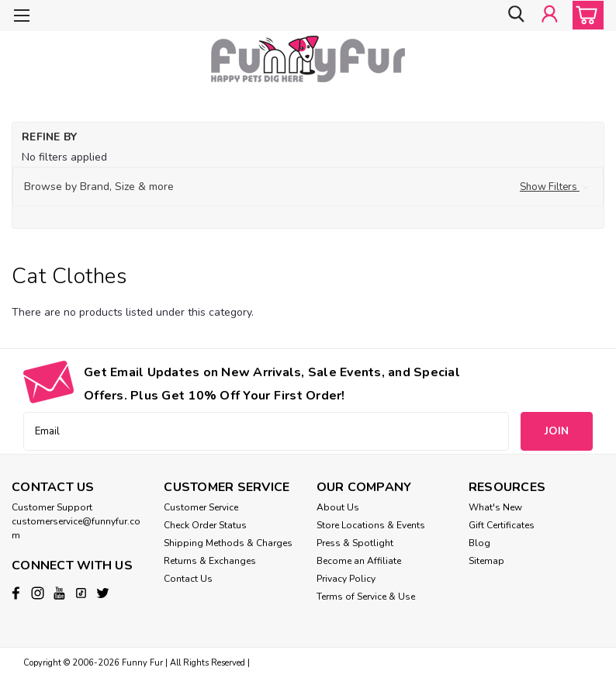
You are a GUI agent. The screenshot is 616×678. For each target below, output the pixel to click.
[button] (308, 187)
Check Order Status (205, 525)
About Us (338, 507)
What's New (495, 507)
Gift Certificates (502, 525)
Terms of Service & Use (366, 597)
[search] (514, 15)
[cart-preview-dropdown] (585, 15)
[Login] (549, 15)
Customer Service (201, 507)
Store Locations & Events (371, 525)
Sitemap (486, 561)
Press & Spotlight (355, 543)
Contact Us (188, 579)
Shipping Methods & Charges (228, 543)
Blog (479, 543)
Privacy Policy (346, 579)
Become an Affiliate (359, 561)
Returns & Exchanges (210, 561)
